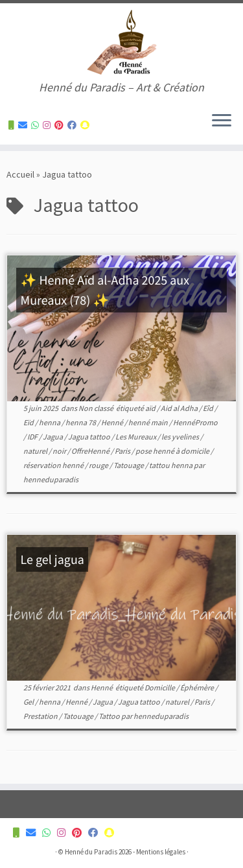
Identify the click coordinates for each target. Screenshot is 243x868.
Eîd (209, 408)
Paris (123, 451)
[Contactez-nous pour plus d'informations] (13, 125)
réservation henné (54, 465)
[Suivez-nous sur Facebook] (74, 125)
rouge (99, 465)
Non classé (97, 408)
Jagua (53, 437)
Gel (29, 702)
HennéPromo (195, 422)
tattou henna (171, 465)
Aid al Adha (180, 408)
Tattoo (110, 716)
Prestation (41, 716)
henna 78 (81, 422)
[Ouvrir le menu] (222, 121)
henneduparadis (51, 479)
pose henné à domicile (173, 451)
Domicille (160, 687)
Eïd (29, 422)
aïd (151, 408)
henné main (149, 422)
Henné (113, 422)
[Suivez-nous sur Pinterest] (61, 125)
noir (60, 451)
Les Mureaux (136, 437)
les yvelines (181, 437)
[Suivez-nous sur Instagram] (49, 125)
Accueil (20, 174)
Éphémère (198, 687)
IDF (33, 437)
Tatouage (129, 465)
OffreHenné (91, 451)
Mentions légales (161, 852)
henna (50, 422)
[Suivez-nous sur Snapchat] (87, 125)
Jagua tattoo (90, 437)
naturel (36, 451)
